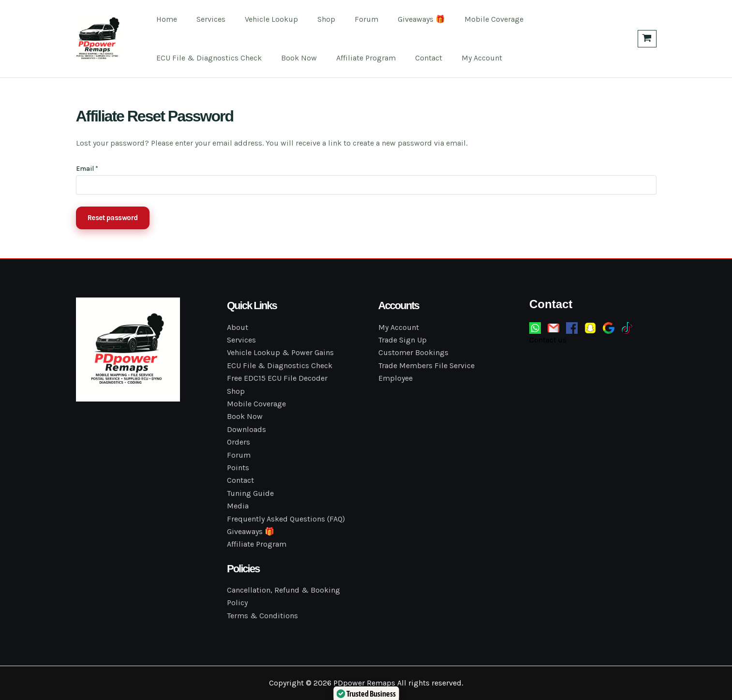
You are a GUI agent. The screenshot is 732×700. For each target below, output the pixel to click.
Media (238, 506)
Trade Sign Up (403, 340)
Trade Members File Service (426, 365)
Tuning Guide (250, 493)
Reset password (113, 218)
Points (238, 468)
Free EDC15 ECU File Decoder (277, 378)
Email (87, 169)
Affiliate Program (356, 58)
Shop (313, 19)
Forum (349, 19)
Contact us (548, 340)
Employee (396, 378)
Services (205, 19)
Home (165, 19)
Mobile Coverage (469, 19)
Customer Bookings (413, 352)
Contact (415, 58)
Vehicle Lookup (262, 19)
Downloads (246, 429)
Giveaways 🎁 (400, 19)
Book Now (293, 58)
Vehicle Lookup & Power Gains (280, 352)
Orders (239, 442)
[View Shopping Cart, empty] (647, 39)
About (238, 327)
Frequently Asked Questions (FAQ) (286, 519)
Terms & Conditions (262, 616)
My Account (464, 58)
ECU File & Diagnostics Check (207, 58)
